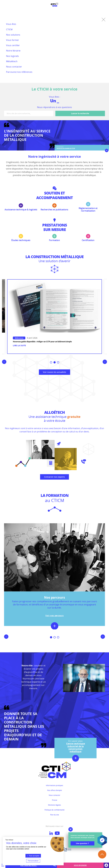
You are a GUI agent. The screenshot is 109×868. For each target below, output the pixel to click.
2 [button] (55, 363)
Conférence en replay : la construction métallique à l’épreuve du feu (42, 342)
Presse (55, 800)
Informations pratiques (55, 785)
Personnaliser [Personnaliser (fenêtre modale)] (33, 861)
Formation (54, 238)
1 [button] (52, 363)
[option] (55, 317)
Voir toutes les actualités (55, 372)
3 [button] (59, 363)
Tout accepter (33, 856)
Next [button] (106, 364)
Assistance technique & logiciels (21, 207)
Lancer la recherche (80, 113)
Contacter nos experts (55, 477)
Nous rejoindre (80, 865)
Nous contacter (55, 795)
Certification (88, 238)
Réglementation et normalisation (88, 207)
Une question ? (82, 843)
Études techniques (21, 238)
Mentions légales (55, 805)
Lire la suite (19, 346)
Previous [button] (3, 364)
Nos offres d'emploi (55, 790)
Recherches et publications (54, 207)
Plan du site (55, 815)
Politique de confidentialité (55, 810)
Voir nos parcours (54, 615)
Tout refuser (9, 840)
